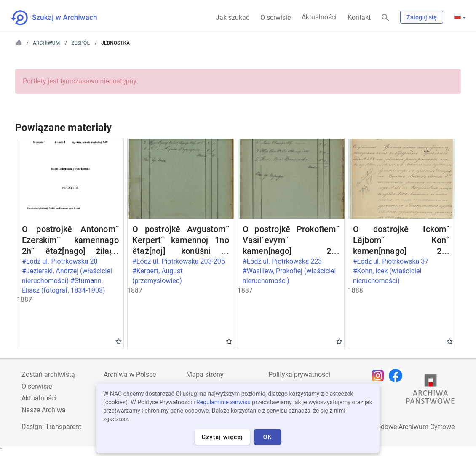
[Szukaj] (385, 18)
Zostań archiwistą (48, 375)
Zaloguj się (422, 17)
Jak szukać (233, 17)
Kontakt (359, 17)
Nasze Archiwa (44, 410)
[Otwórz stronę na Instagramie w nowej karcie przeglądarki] (380, 376)
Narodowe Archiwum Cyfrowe (410, 427)
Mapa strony (205, 375)
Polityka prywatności (299, 375)
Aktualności (319, 17)
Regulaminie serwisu (223, 402)
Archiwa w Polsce (130, 375)
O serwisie (275, 17)
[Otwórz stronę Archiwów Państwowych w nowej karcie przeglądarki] (431, 391)
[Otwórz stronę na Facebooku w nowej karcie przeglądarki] (398, 376)
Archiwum (46, 43)
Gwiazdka (119, 341)
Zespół (80, 43)
